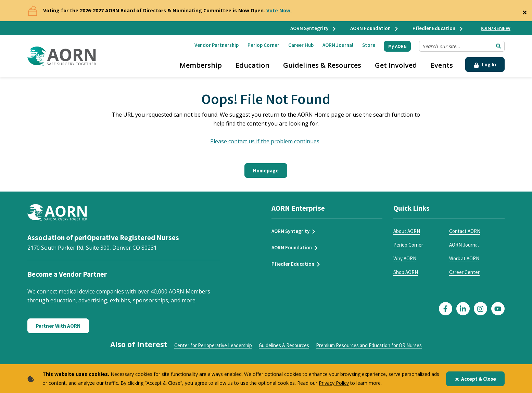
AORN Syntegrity (313, 28)
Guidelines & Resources (322, 65)
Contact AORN (465, 231)
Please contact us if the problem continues (265, 141)
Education (252, 65)
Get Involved (396, 65)
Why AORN (405, 258)
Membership (201, 65)
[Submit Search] (498, 46)
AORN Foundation (375, 28)
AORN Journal (338, 45)
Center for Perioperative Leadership (213, 345)
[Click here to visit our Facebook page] (446, 309)
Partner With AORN (58, 326)
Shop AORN (406, 272)
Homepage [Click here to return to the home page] (266, 171)
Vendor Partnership (217, 45)
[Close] (524, 11)
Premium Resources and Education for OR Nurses (369, 345)
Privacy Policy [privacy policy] (334, 383)
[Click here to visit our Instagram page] (480, 309)
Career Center (464, 272)
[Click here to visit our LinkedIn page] (463, 309)
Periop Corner (263, 45)
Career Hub (301, 45)
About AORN (407, 231)
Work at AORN (464, 258)
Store (369, 45)
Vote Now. (279, 10)
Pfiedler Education (438, 28)
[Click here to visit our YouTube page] (498, 309)
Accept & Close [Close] (475, 379)
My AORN (397, 46)
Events (442, 65)
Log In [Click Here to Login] (485, 64)
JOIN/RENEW (496, 28)
